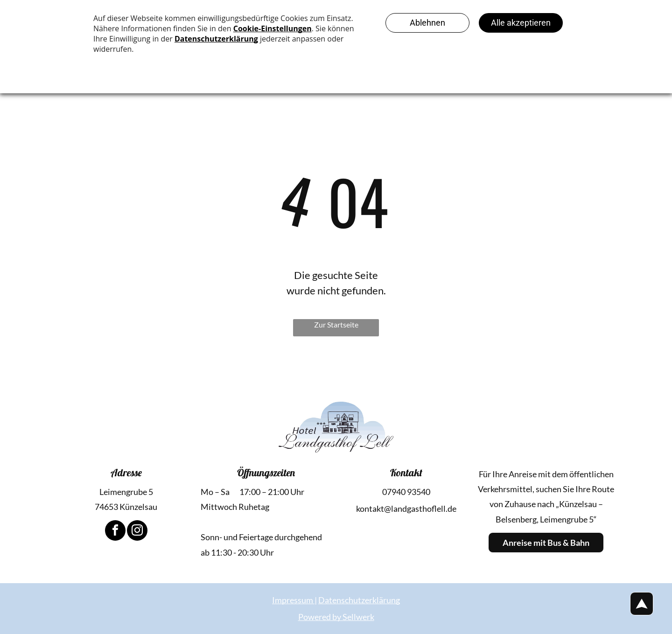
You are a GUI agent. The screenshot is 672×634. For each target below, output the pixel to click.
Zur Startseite (336, 324)
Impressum (293, 600)
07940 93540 (406, 492)
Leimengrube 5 (126, 492)
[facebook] (115, 532)
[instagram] (137, 532)
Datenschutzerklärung (359, 600)
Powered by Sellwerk (336, 617)
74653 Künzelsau (126, 507)
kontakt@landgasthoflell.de (406, 509)
